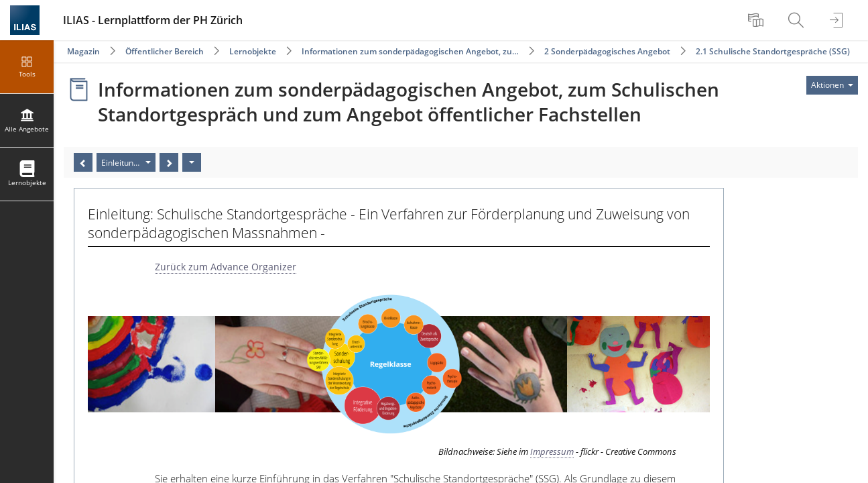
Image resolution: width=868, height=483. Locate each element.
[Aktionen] (192, 162)
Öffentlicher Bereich (165, 51)
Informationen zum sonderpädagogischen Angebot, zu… (410, 51)
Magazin (83, 51)
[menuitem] (757, 20)
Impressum (552, 452)
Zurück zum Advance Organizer (226, 267)
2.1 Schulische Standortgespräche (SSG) (773, 51)
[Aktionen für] (832, 85)
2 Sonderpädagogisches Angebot (607, 51)
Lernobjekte (253, 51)
